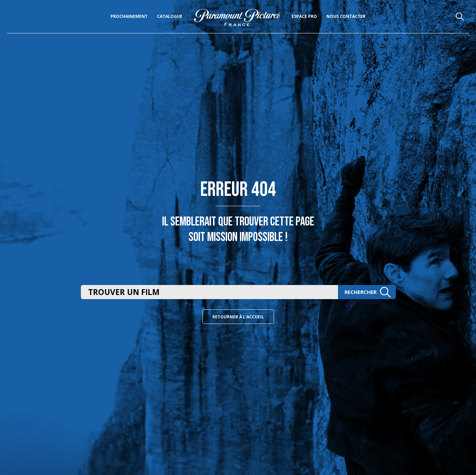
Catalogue (170, 16)
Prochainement (129, 16)
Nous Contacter (346, 16)
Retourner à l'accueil (238, 317)
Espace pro (304, 16)
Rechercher (368, 292)
